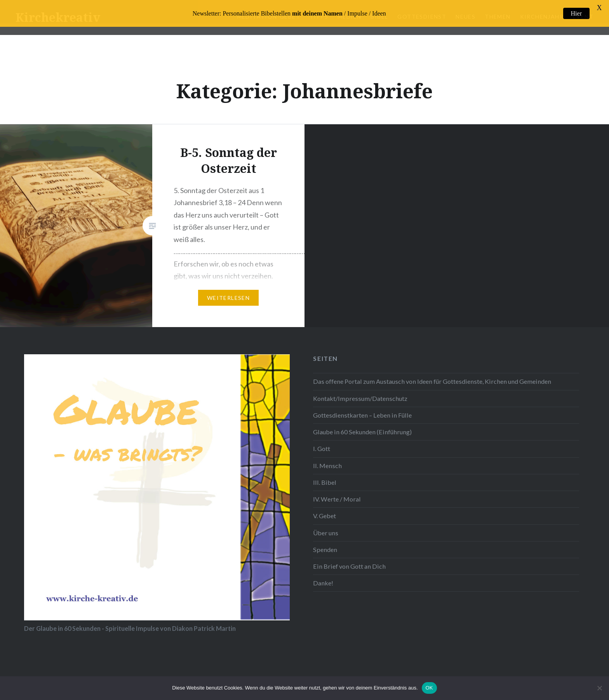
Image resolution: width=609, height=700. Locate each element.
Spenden (325, 539)
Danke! (323, 573)
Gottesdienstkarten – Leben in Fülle (362, 405)
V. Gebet (325, 506)
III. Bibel (325, 472)
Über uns (326, 522)
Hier (576, 13)
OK (429, 688)
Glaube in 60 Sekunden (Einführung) (362, 422)
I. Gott (322, 438)
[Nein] (599, 688)
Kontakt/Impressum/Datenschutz (360, 388)
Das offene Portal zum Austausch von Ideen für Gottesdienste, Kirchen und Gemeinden (432, 371)
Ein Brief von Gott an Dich (349, 556)
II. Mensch (327, 455)
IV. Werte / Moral (337, 489)
